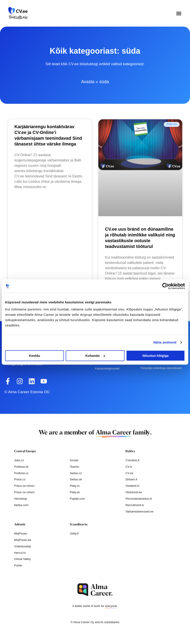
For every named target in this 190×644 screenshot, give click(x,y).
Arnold (74, 460)
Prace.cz (20, 479)
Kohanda (95, 356)
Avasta (88, 82)
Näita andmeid (165, 342)
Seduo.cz (76, 473)
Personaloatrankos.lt (139, 499)
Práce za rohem (24, 492)
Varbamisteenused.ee (139, 511)
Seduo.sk (76, 479)
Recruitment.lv (135, 505)
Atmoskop (21, 499)
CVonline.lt (132, 460)
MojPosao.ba (23, 540)
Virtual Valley (23, 559)
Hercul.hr (20, 553)
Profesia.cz (21, 473)
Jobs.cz (19, 460)
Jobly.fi (74, 533)
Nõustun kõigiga (156, 356)
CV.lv (129, 467)
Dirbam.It (131, 479)
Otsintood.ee (134, 492)
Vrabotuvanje (23, 546)
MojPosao (21, 533)
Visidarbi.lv (132, 486)
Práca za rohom (24, 486)
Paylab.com (77, 499)
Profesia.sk (21, 467)
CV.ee (129, 473)
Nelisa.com (21, 505)
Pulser (18, 565)
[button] (179, 13)
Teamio (75, 467)
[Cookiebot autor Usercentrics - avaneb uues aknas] (165, 286)
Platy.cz (75, 486)
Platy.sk (75, 492)
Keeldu (34, 356)
